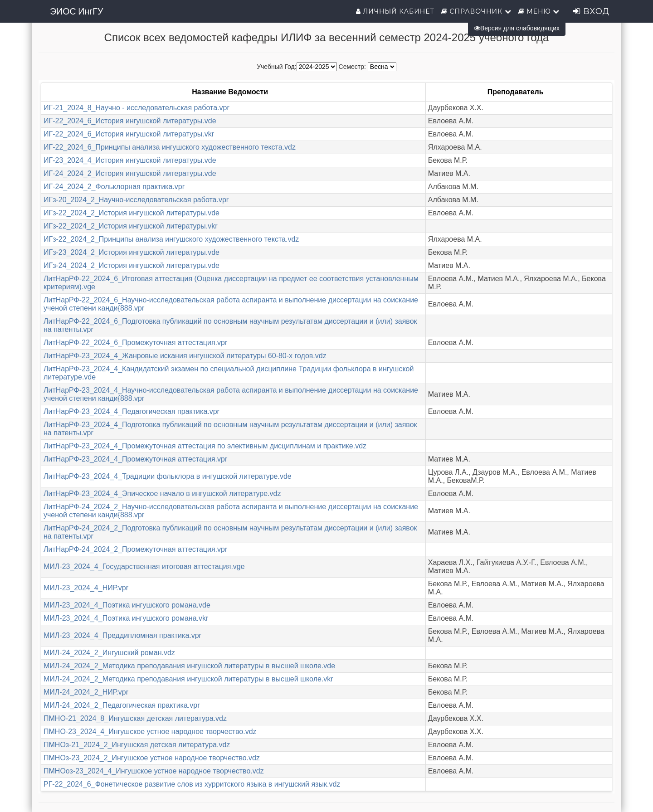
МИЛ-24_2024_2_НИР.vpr (86, 692)
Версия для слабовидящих (517, 28)
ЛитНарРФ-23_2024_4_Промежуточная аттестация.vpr (135, 459)
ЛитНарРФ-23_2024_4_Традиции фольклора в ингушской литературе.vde (168, 476)
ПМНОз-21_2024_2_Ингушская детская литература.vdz (137, 745)
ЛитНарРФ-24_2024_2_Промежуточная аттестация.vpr (135, 549)
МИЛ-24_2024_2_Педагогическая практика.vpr (122, 705)
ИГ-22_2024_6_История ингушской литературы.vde (130, 121)
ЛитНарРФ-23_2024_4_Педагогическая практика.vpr (132, 411)
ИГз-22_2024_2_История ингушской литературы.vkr (130, 226)
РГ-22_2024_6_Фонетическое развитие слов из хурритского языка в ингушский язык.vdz (192, 784)
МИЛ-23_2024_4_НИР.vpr (86, 588)
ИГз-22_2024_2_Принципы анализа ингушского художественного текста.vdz (171, 239)
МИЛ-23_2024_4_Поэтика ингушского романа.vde (127, 605)
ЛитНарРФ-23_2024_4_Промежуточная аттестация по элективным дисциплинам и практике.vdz (205, 446)
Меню (539, 11)
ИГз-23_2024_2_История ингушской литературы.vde (132, 252)
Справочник (476, 11)
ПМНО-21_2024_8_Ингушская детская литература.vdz (135, 718)
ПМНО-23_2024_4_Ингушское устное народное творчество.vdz (150, 732)
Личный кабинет (395, 11)
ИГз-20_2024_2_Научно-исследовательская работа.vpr (136, 200)
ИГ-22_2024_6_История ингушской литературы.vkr (129, 134)
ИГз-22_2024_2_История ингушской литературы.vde (132, 213)
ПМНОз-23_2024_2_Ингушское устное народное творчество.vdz (152, 758)
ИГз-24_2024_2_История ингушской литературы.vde (132, 265)
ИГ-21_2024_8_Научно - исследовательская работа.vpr (136, 108)
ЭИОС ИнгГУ (76, 11)
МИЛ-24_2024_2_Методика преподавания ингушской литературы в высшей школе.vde (189, 666)
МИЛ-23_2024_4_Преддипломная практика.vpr (122, 635)
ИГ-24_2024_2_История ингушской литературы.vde (130, 173)
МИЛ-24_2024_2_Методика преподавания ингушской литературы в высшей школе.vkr (188, 679)
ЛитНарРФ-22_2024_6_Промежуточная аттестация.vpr (135, 343)
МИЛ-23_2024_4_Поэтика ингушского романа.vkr (126, 618)
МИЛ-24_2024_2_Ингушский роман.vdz (109, 653)
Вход (591, 11)
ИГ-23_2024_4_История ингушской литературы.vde (130, 160)
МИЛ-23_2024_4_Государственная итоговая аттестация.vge (144, 566)
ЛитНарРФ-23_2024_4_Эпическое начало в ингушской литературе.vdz (162, 494)
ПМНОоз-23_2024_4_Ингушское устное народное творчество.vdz (154, 771)
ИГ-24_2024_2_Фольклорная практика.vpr (114, 187)
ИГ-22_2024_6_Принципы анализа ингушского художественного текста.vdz (170, 147)
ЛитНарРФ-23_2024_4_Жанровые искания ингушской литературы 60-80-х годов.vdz (185, 356)
